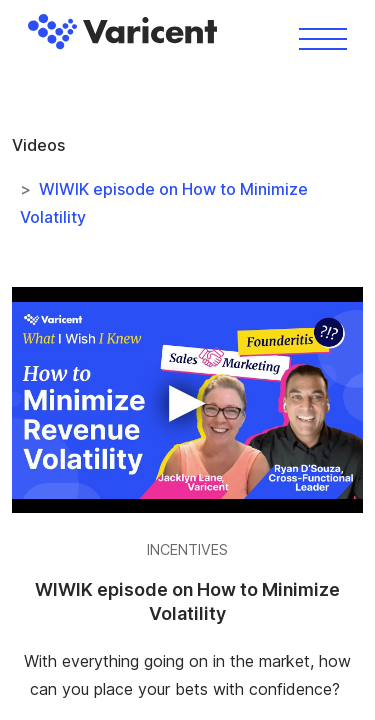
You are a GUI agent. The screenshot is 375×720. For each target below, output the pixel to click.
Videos (38, 145)
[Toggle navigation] (323, 37)
